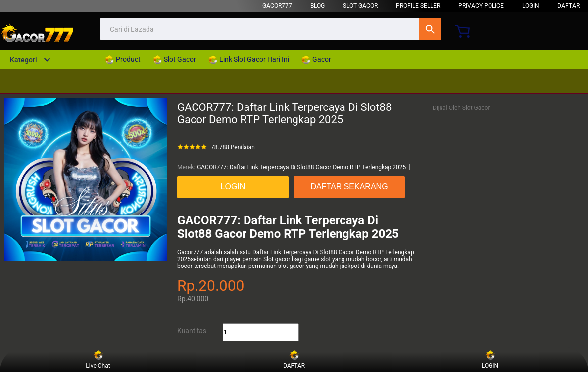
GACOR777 (277, 6)
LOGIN (531, 6)
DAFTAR (568, 6)
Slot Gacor (360, 6)
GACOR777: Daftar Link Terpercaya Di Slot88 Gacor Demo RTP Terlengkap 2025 (301, 167)
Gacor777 (190, 252)
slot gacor (291, 266)
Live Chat (98, 359)
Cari (430, 29)
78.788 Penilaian (233, 147)
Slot (269, 259)
